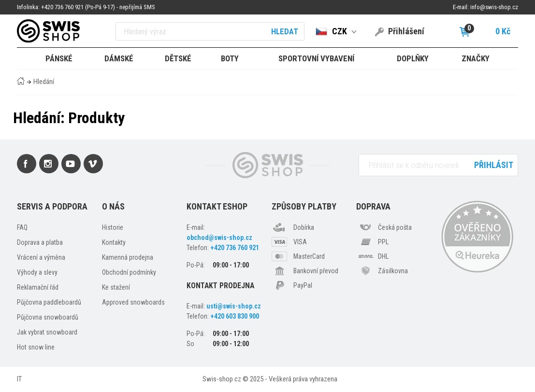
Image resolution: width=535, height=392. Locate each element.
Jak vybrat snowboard (47, 332)
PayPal (303, 285)
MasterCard (309, 256)
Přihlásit (494, 165)
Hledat (285, 31)
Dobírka (304, 227)
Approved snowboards (133, 302)
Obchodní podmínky (129, 272)
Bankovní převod (316, 271)
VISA (300, 242)
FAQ (22, 227)
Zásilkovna (393, 271)
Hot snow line (36, 347)
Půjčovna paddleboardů (49, 302)
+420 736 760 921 (235, 248)
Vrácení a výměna (41, 257)
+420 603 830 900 (235, 316)
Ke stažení (116, 287)
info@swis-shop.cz (494, 7)
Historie (113, 227)
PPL (383, 242)
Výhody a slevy (37, 272)
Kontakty (114, 242)
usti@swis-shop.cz (234, 306)
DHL (383, 256)
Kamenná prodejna (128, 257)
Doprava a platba (40, 242)
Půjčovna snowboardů (48, 317)
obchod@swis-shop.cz (219, 238)
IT (19, 379)
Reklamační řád (38, 287)
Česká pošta (395, 227)
